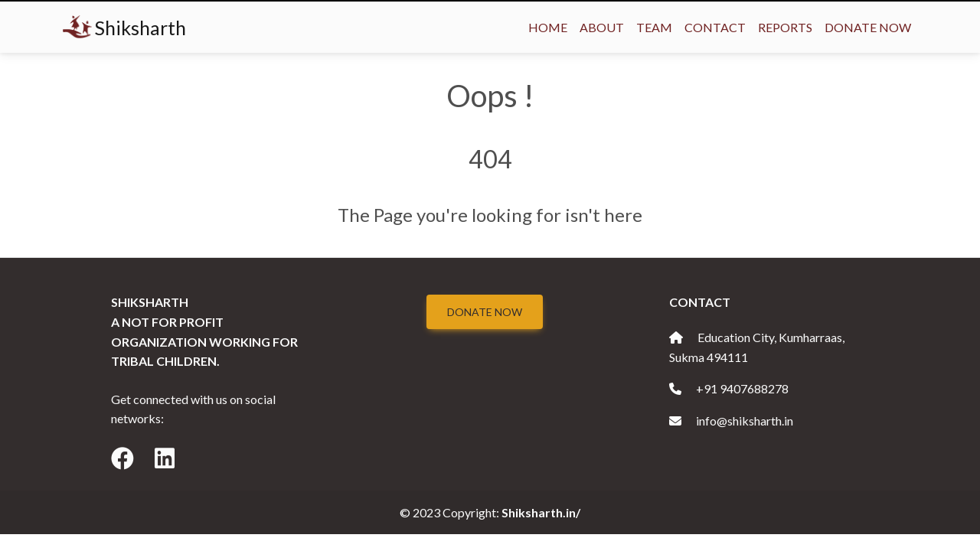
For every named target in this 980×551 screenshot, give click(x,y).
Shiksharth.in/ (541, 512)
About (602, 27)
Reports (785, 27)
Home (548, 27)
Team (654, 27)
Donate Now (868, 27)
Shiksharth (124, 27)
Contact (715, 27)
